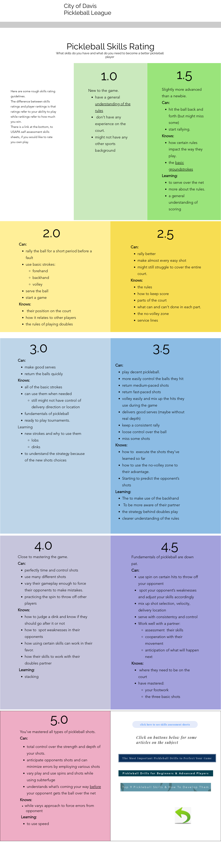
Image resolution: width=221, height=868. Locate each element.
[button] (167, 758)
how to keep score (153, 294)
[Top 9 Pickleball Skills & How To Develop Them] (166, 787)
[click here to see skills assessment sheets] (165, 724)
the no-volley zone (153, 314)
